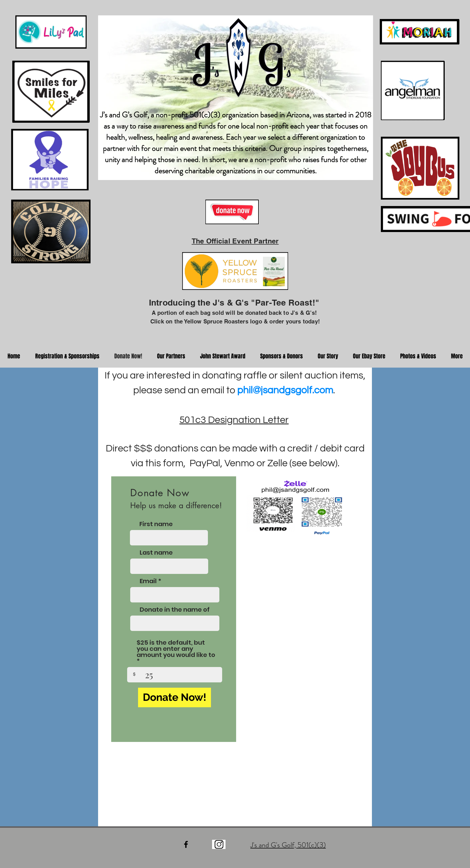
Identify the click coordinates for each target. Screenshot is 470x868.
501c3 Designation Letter (234, 420)
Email (148, 581)
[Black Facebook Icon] (186, 844)
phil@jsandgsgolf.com (285, 390)
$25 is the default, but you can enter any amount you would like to (176, 649)
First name (156, 524)
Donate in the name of (175, 610)
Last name (156, 553)
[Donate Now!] (175, 697)
